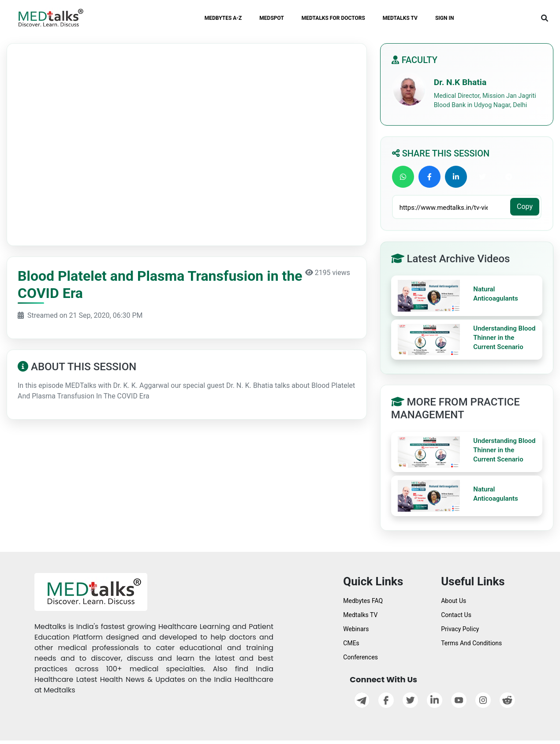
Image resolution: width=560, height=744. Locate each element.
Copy (525, 206)
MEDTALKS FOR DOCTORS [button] (333, 18)
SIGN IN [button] (445, 18)
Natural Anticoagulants (496, 294)
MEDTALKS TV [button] (400, 18)
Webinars (356, 629)
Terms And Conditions (471, 643)
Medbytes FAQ (363, 601)
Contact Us (456, 615)
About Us (454, 601)
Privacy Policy (460, 629)
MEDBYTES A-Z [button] (223, 18)
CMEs (351, 643)
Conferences (360, 657)
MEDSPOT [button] (272, 18)
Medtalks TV (360, 615)
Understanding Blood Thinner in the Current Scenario (504, 338)
